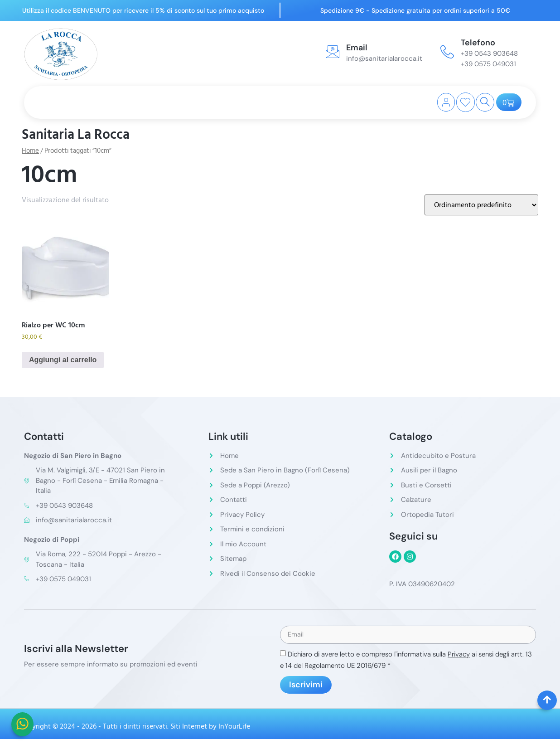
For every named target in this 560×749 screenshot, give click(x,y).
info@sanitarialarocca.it (384, 58)
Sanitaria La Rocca (76, 135)
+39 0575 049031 (488, 64)
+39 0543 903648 (489, 53)
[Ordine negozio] (481, 205)
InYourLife (234, 727)
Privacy (459, 655)
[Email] (333, 52)
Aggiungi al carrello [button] (63, 360)
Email (357, 48)
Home (30, 151)
